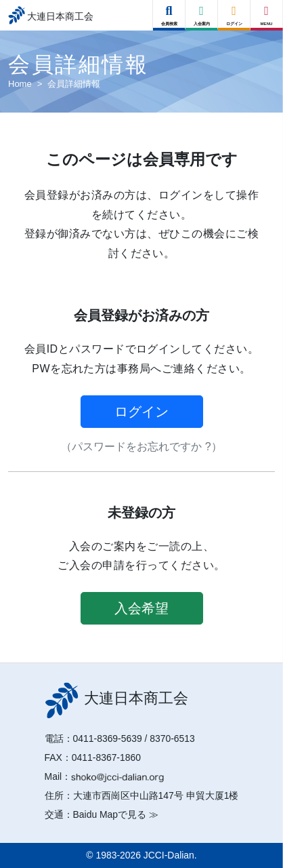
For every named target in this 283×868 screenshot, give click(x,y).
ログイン (141, 412)
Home (20, 84)
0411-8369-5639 (108, 738)
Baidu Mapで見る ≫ (116, 814)
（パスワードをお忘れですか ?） (141, 447)
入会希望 (141, 608)
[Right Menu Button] (267, 12)
